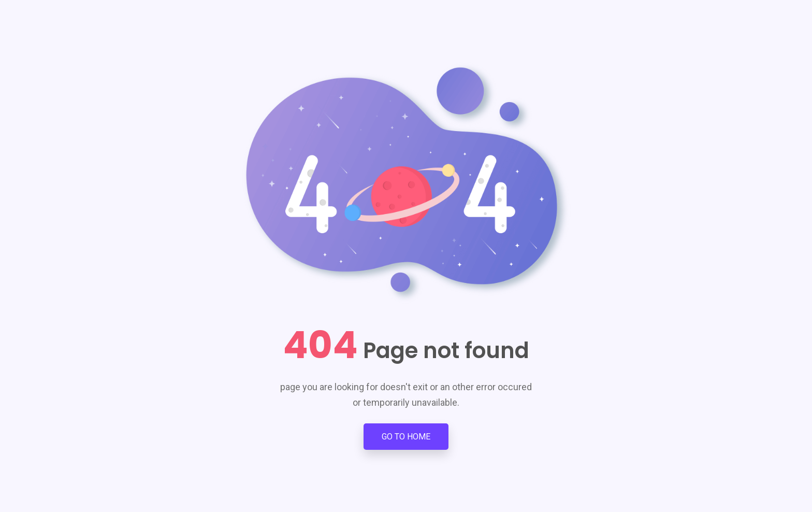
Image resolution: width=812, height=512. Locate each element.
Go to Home (406, 437)
